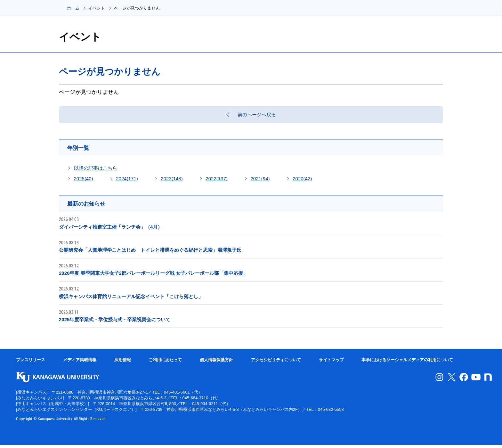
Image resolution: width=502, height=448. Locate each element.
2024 (127, 181)
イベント (97, 8)
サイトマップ (331, 363)
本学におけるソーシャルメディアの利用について (407, 363)
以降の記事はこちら (96, 171)
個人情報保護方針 (216, 363)
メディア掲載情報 (80, 363)
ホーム (73, 8)
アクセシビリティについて (276, 363)
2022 (216, 181)
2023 (172, 181)
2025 (84, 181)
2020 (302, 181)
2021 (260, 181)
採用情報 (123, 363)
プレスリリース (31, 363)
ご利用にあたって (165, 363)
